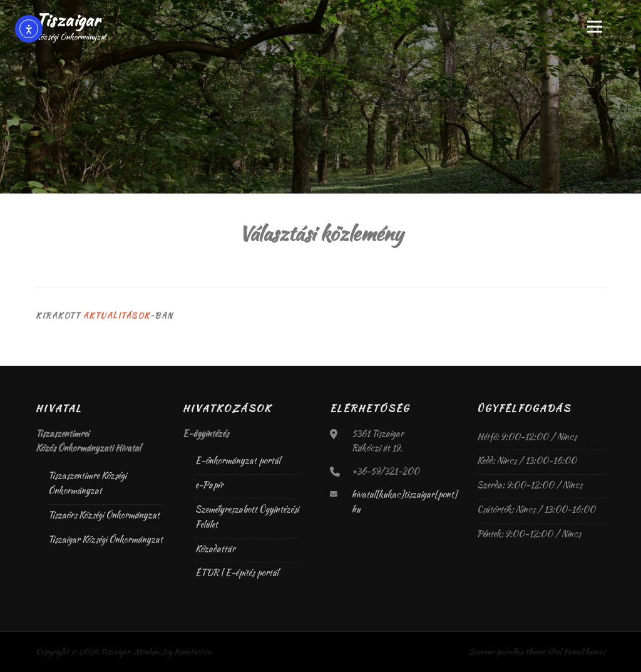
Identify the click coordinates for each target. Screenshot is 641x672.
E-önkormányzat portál (238, 460)
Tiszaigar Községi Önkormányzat (105, 539)
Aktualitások (117, 315)
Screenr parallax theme (507, 652)
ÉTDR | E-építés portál (237, 572)
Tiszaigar (68, 20)
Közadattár (215, 549)
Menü (594, 26)
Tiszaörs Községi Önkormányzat (104, 515)
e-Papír (209, 485)
